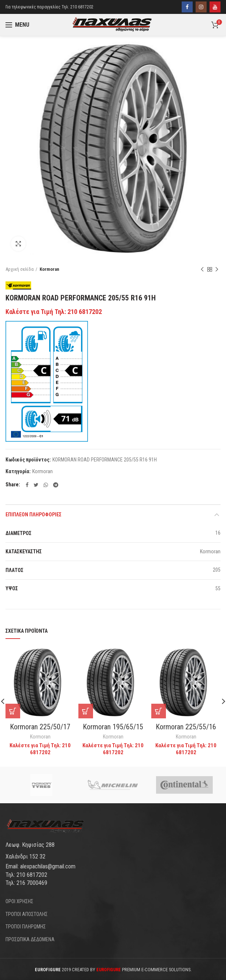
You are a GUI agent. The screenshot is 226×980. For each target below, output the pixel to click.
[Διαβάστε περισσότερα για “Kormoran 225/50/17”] (13, 711)
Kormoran (49, 269)
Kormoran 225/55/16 (186, 727)
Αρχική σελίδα (20, 269)
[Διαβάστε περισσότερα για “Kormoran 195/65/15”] (86, 711)
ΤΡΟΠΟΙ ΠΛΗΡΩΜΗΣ (26, 927)
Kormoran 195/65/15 (113, 727)
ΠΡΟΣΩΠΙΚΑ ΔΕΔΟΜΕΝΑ (30, 939)
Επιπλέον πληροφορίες (34, 515)
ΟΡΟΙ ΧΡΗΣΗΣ (19, 901)
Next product (217, 270)
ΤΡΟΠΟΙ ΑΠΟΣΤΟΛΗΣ (27, 914)
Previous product (202, 270)
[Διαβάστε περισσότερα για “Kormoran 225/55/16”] (159, 711)
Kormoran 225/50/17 (40, 727)
